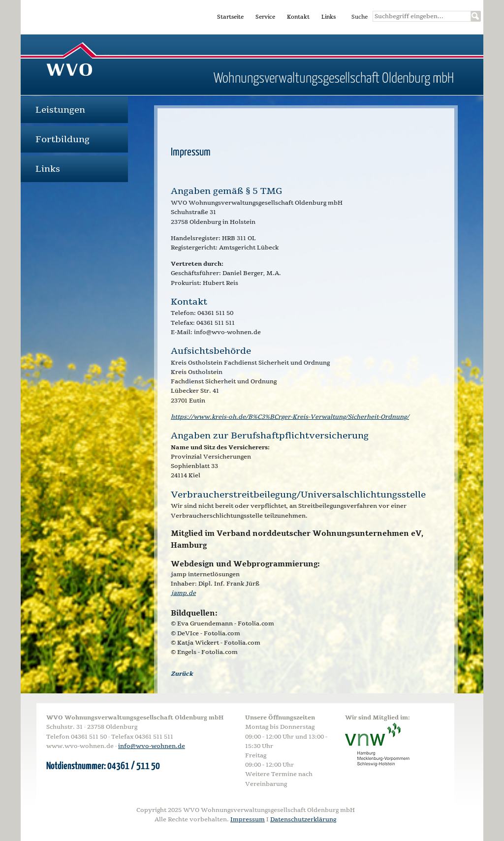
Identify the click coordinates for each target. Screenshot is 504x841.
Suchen (476, 16)
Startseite (230, 17)
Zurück (182, 674)
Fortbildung (63, 139)
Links (329, 17)
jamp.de (183, 593)
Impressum (248, 819)
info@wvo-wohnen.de (152, 746)
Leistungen (60, 110)
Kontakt (298, 17)
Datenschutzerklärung (303, 819)
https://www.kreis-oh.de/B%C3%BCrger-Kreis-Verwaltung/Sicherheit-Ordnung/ (290, 417)
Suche (360, 17)
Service (265, 17)
